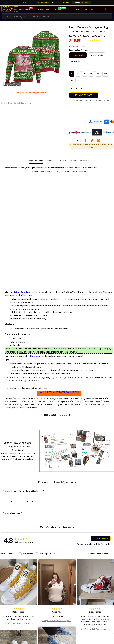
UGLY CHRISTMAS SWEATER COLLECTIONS (59, 392)
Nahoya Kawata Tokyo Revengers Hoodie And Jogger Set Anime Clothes (57, 575)
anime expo (18, 404)
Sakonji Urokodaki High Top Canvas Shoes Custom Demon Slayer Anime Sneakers (57, 602)
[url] (77, 46)
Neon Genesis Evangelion (20, 103)
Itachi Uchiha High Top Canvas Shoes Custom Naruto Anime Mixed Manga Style (95, 583)
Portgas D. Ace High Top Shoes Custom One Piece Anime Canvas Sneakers (19, 608)
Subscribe (107, 636)
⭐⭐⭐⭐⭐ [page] (94, 40)
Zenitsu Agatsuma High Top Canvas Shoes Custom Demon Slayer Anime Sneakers (19, 577)
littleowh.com (34, 356)
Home (3, 103)
